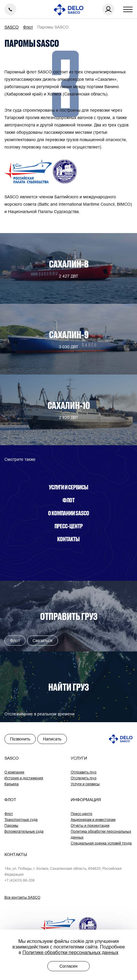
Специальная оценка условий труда (101, 843)
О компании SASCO (68, 513)
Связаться (42, 641)
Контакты (68, 539)
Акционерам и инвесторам (93, 820)
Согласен (68, 966)
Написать (52, 739)
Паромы (11, 825)
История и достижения (24, 778)
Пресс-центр (68, 526)
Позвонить (20, 739)
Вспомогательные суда (24, 831)
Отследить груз (84, 778)
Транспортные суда (21, 820)
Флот (68, 500)
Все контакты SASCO (22, 897)
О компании (14, 772)
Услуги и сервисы (68, 487)
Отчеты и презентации (90, 825)
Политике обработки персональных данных (70, 952)
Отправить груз (84, 772)
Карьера (12, 784)
